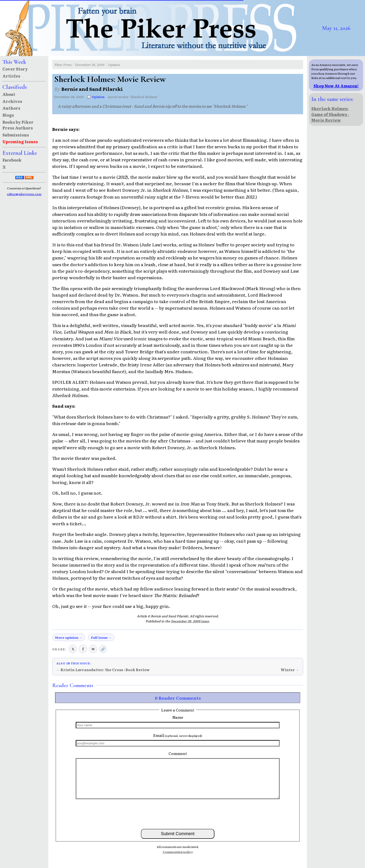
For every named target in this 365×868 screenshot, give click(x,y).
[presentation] (178, 814)
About (9, 94)
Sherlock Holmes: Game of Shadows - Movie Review (330, 114)
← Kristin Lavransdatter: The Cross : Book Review (103, 670)
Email (178, 735)
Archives (12, 101)
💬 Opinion (96, 97)
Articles (11, 76)
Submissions (16, 135)
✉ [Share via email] (93, 649)
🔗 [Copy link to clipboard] (103, 649)
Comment (178, 753)
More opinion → (69, 637)
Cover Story (15, 69)
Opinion (114, 65)
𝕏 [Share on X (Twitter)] (73, 649)
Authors (11, 108)
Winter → (290, 670)
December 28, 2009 (90, 65)
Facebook (12, 160)
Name (178, 717)
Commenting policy (178, 852)
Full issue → (101, 637)
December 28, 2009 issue (190, 621)
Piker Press (63, 65)
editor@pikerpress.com (24, 194)
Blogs (8, 115)
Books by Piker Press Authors (18, 125)
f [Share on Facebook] (83, 649)
